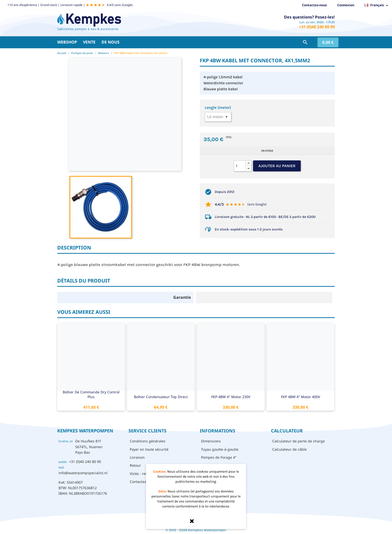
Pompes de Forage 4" (219, 457)
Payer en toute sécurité (149, 449)
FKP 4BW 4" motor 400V (300, 397)
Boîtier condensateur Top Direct (161, 397)
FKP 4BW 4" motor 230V (231, 397)
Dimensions (211, 441)
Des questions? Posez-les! (309, 17)
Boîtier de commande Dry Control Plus (91, 394)
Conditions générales (148, 441)
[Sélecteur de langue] (377, 5)
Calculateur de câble (289, 449)
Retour (135, 465)
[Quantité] (240, 166)
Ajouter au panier (277, 166)
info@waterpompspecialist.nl (83, 473)
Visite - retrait (141, 474)
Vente (89, 42)
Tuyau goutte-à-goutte (220, 449)
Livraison (137, 457)
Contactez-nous (314, 5)
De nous (110, 42)
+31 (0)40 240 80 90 (317, 27)
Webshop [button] (67, 42)
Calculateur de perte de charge (298, 441)
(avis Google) (257, 204)
